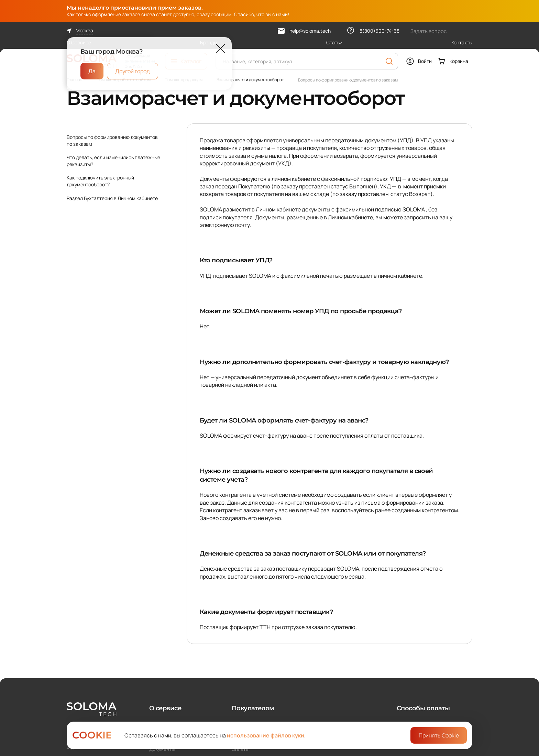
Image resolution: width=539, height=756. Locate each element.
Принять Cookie (439, 735)
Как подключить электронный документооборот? (100, 181)
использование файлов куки (266, 735)
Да (92, 71)
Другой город (133, 71)
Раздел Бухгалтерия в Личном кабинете (112, 198)
